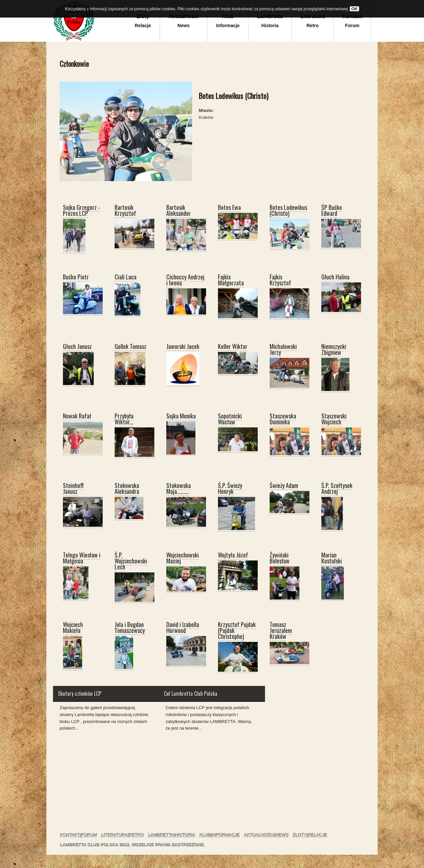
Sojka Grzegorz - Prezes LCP (81, 210)
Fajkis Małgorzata (231, 280)
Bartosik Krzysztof (125, 210)
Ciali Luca (126, 277)
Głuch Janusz (77, 346)
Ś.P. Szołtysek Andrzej (337, 488)
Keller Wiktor (233, 346)
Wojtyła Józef (233, 555)
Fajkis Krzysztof (280, 280)
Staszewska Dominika (283, 419)
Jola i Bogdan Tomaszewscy (130, 627)
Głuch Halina (335, 277)
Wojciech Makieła (73, 627)
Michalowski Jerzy (283, 349)
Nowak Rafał (77, 416)
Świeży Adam (284, 485)
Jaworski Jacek (183, 346)
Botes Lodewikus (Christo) (288, 210)
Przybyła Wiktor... (124, 419)
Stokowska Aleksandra (127, 488)
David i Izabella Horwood (183, 627)
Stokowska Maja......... (179, 488)
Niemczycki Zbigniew (334, 349)
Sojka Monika (181, 416)
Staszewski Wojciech (334, 419)
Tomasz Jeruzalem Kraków (281, 630)
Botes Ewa (229, 207)
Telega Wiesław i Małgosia (82, 558)
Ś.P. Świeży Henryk (230, 488)
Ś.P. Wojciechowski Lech (131, 561)
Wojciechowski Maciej (183, 558)
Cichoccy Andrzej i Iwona (185, 280)
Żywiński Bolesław (280, 558)
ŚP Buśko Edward (332, 210)
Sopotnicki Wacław (230, 419)
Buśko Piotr (76, 277)
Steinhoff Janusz (73, 488)
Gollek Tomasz (131, 346)
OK (354, 9)
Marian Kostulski (332, 558)
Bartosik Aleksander (179, 210)
